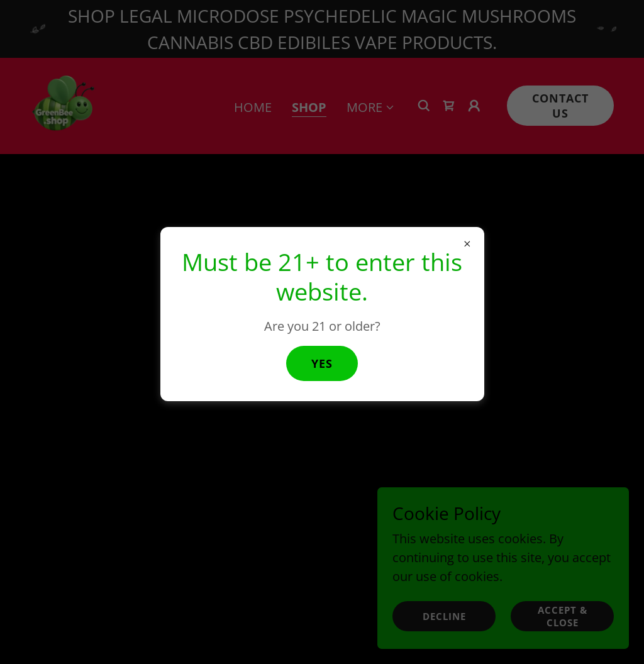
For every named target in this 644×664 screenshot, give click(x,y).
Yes (322, 363)
